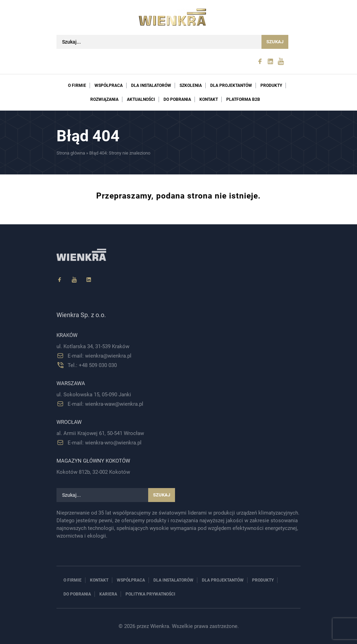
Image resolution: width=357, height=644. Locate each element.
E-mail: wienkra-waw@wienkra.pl (105, 404)
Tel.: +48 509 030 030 (92, 365)
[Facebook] (60, 280)
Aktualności (141, 99)
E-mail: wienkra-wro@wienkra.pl (105, 443)
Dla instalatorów (151, 85)
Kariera (108, 594)
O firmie (77, 85)
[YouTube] (74, 280)
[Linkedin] (89, 280)
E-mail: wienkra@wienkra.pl (100, 356)
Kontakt (209, 99)
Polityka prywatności (150, 594)
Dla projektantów (231, 85)
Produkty (271, 85)
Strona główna (71, 153)
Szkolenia (191, 85)
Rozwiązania (104, 99)
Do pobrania (177, 99)
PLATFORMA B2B (243, 99)
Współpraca (109, 85)
